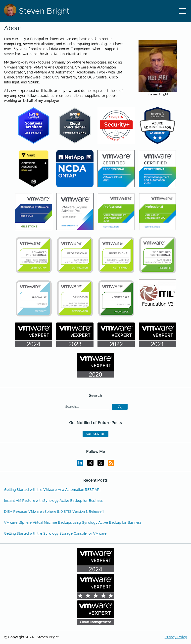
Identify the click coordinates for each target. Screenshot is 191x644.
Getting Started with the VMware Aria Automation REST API (52, 490)
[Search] (86, 407)
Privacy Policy (176, 637)
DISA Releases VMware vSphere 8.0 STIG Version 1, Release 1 (54, 512)
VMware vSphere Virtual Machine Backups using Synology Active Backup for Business (73, 523)
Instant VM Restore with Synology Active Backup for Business (53, 501)
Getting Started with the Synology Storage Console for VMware (55, 534)
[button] (120, 407)
